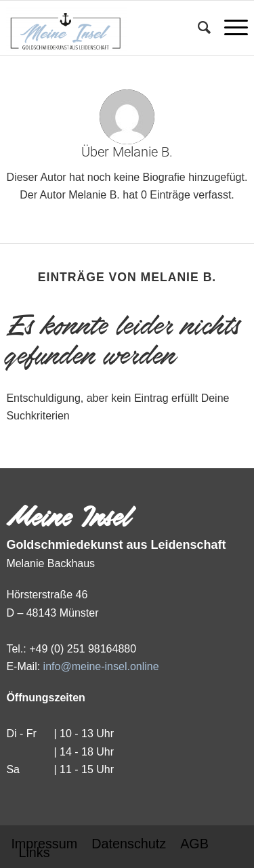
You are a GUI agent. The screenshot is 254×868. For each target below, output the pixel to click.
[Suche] (197, 28)
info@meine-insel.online (101, 666)
